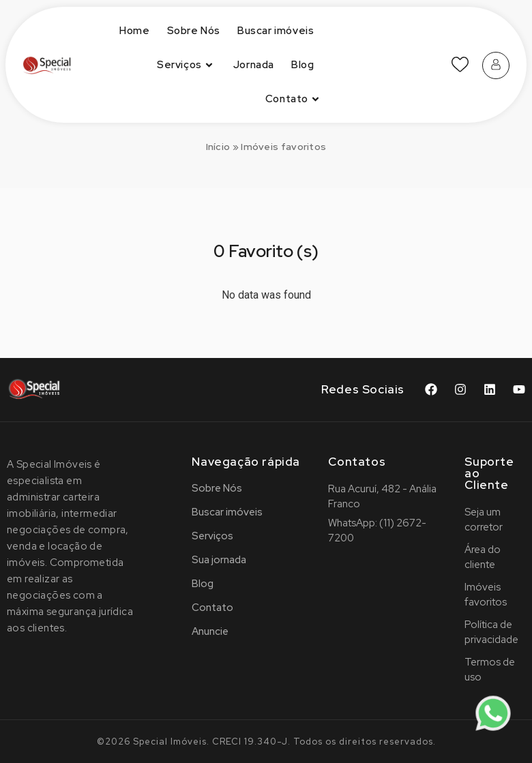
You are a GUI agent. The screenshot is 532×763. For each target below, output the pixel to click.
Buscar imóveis (276, 31)
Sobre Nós (194, 31)
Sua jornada (219, 560)
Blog (302, 65)
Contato (294, 99)
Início (218, 147)
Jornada (254, 65)
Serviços (187, 65)
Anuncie (210, 631)
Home (134, 31)
